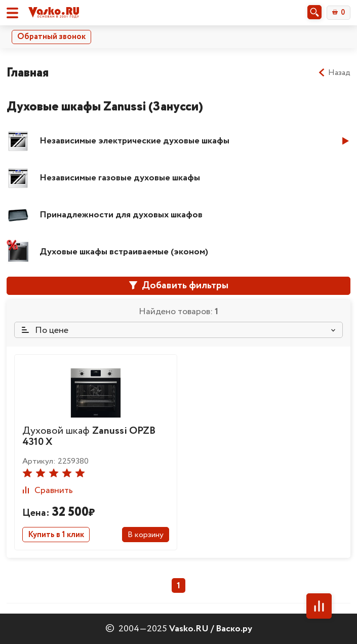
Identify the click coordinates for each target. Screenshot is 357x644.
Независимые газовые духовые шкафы (120, 178)
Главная (28, 73)
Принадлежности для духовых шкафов (121, 215)
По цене (45, 330)
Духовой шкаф (89, 437)
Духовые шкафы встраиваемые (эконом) (124, 252)
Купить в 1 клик (56, 535)
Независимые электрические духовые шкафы (134, 141)
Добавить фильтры (179, 286)
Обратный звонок (51, 37)
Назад (334, 73)
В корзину (146, 535)
